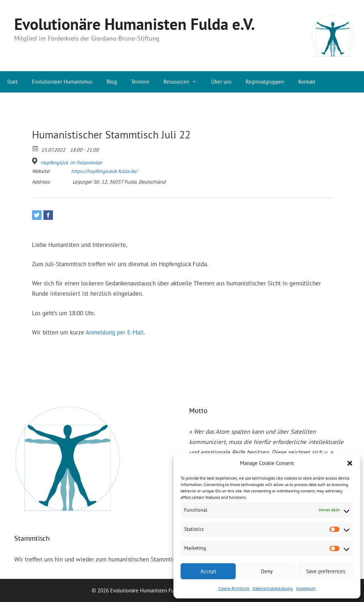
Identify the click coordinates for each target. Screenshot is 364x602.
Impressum (306, 588)
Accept (208, 571)
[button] (350, 463)
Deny (267, 571)
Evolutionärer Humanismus (62, 82)
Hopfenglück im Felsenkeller (72, 163)
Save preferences (326, 571)
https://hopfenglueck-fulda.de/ (104, 171)
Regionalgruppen (265, 82)
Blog (112, 82)
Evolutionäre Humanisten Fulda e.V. (135, 24)
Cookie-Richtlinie (234, 588)
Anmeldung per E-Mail (115, 332)
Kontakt (307, 82)
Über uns (221, 82)
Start (12, 82)
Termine (140, 82)
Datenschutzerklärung (273, 588)
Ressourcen (184, 82)
